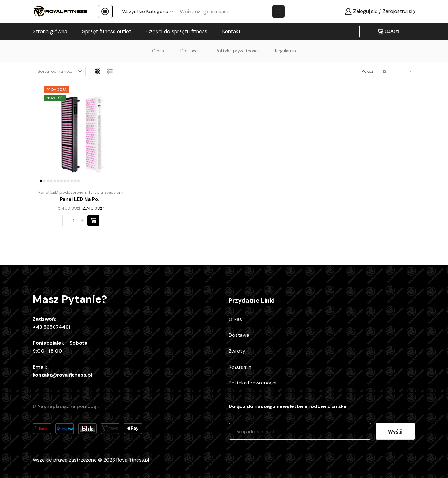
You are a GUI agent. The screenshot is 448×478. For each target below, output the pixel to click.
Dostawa (190, 51)
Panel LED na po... (81, 199)
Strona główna (50, 31)
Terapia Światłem (106, 192)
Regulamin (285, 51)
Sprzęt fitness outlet (107, 31)
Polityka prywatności (237, 51)
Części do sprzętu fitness (177, 31)
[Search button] (278, 12)
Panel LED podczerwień (62, 192)
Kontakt (231, 31)
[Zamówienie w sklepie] (59, 71)
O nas (158, 51)
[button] (93, 220)
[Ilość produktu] (74, 220)
